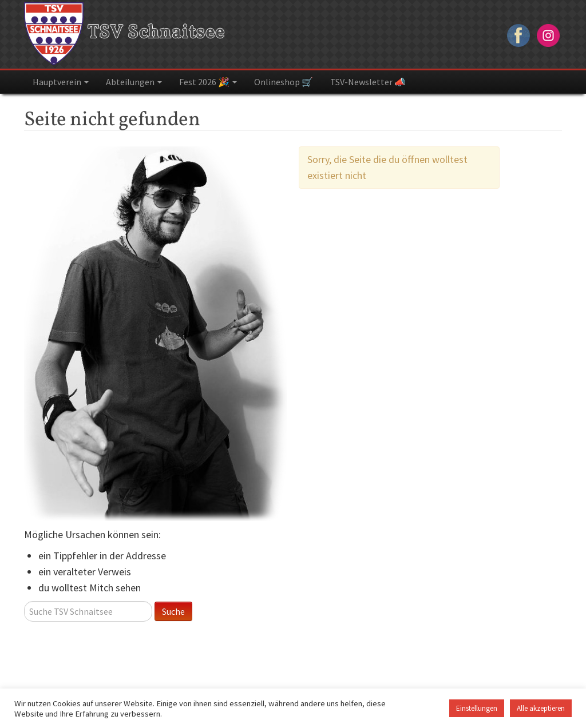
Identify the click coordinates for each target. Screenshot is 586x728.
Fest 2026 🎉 (208, 82)
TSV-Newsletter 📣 (368, 82)
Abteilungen (134, 82)
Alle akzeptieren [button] (541, 708)
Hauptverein (61, 82)
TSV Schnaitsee (124, 33)
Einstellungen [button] (477, 708)
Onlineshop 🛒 (284, 82)
